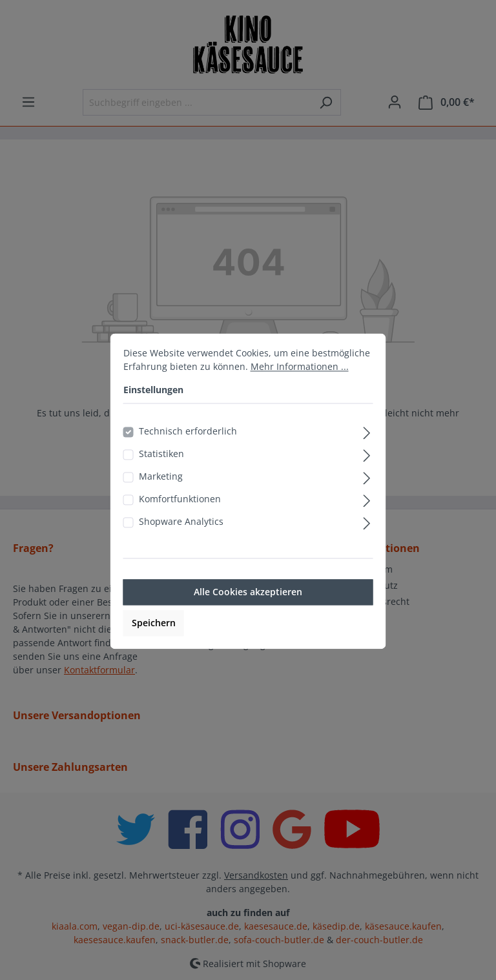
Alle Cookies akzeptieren (248, 608)
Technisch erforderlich (188, 448)
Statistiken (161, 470)
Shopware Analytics (181, 538)
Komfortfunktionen (180, 516)
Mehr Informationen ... (300, 383)
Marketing (161, 493)
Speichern (154, 639)
